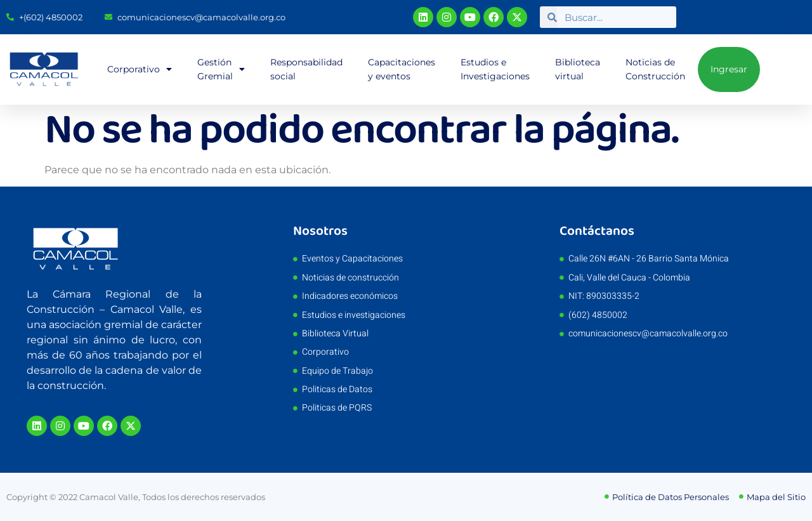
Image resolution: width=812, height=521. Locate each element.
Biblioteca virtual (578, 69)
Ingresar (729, 69)
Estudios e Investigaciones (495, 69)
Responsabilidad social (306, 69)
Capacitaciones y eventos (402, 69)
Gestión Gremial (221, 69)
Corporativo (140, 69)
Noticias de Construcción (655, 69)
